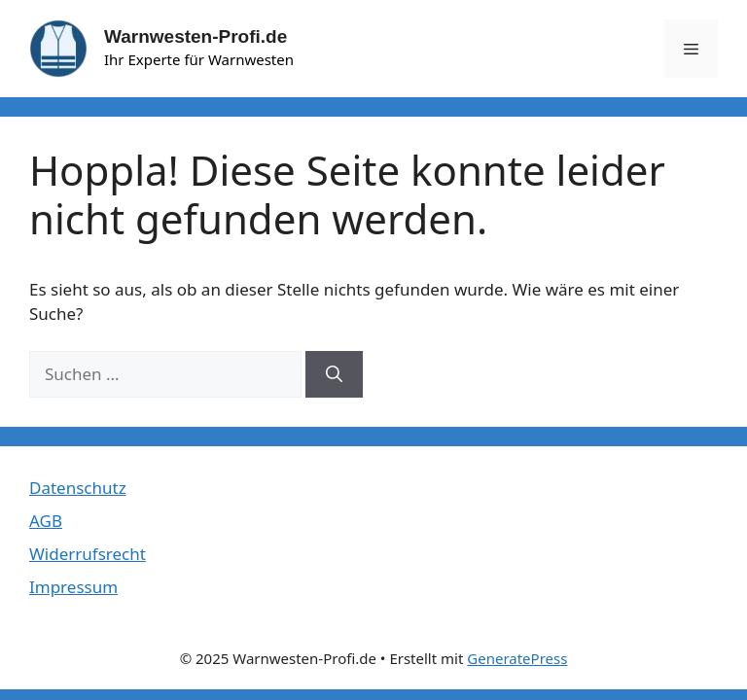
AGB (46, 521)
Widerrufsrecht (88, 554)
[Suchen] (334, 374)
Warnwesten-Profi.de (196, 36)
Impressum (73, 587)
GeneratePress (517, 658)
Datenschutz (78, 488)
